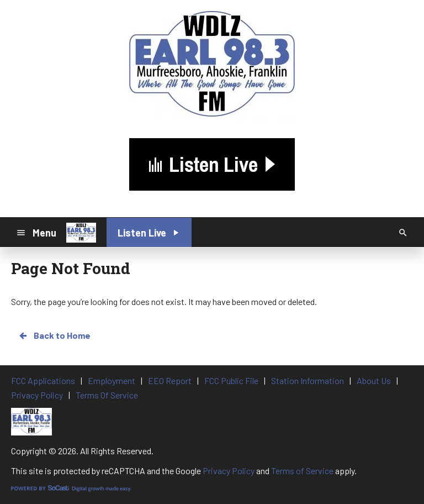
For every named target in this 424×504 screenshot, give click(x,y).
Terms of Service (302, 471)
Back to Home (54, 335)
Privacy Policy (229, 471)
